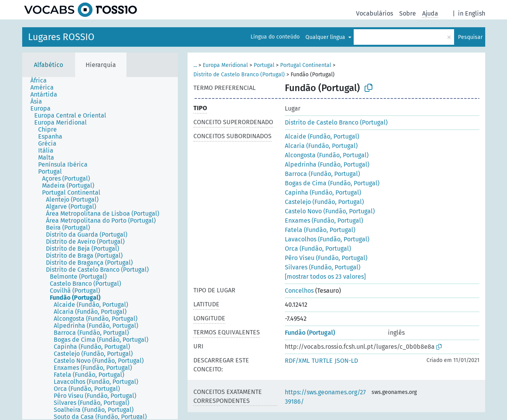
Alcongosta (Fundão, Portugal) (327, 155)
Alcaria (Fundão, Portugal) (321, 146)
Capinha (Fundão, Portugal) (323, 192)
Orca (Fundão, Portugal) (318, 249)
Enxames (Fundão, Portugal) (324, 221)
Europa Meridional (225, 65)
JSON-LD (346, 361)
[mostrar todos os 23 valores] (325, 277)
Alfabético (48, 65)
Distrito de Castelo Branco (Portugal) (239, 75)
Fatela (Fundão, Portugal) (320, 230)
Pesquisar (470, 37)
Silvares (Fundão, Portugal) (323, 267)
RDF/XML (297, 361)
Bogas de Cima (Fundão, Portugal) (332, 183)
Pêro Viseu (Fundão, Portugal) (326, 258)
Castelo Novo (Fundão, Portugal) (330, 211)
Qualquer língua (326, 37)
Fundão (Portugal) (310, 333)
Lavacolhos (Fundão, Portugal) (327, 239)
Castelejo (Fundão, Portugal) (324, 202)
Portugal (264, 65)
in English (472, 13)
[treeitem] (42, 81)
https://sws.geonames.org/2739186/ (325, 397)
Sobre (408, 13)
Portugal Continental (306, 65)
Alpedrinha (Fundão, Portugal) (327, 164)
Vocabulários (375, 13)
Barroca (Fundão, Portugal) (322, 174)
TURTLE (322, 361)
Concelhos (299, 291)
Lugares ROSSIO (61, 37)
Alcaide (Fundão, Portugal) (322, 136)
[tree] (100, 248)
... (195, 65)
